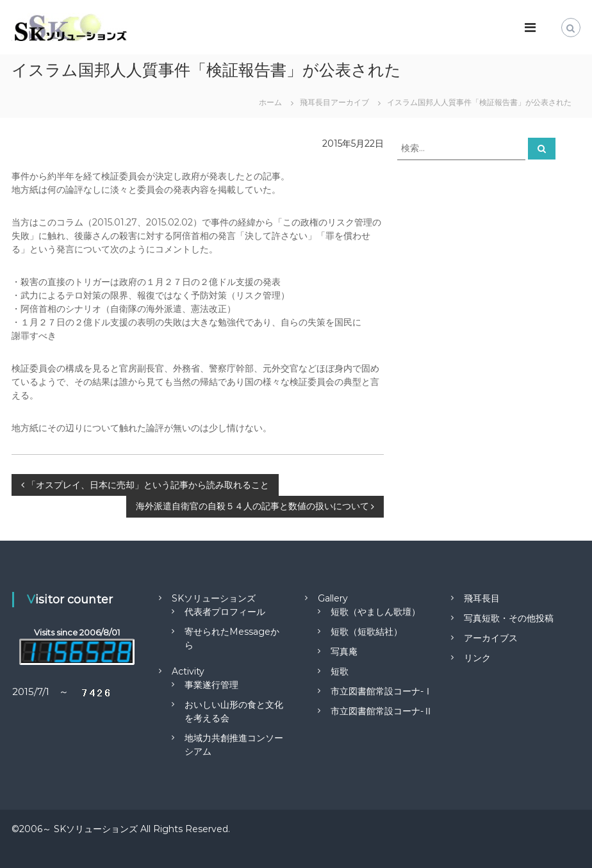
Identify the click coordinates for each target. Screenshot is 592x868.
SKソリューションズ (214, 598)
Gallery (333, 598)
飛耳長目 (482, 598)
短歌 (340, 671)
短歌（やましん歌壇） (375, 612)
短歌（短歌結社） (366, 632)
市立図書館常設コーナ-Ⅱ (382, 711)
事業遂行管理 (211, 685)
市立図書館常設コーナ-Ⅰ (382, 691)
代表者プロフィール (225, 612)
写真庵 (344, 651)
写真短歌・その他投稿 (509, 618)
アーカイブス (491, 638)
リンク (477, 658)
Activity (188, 671)
